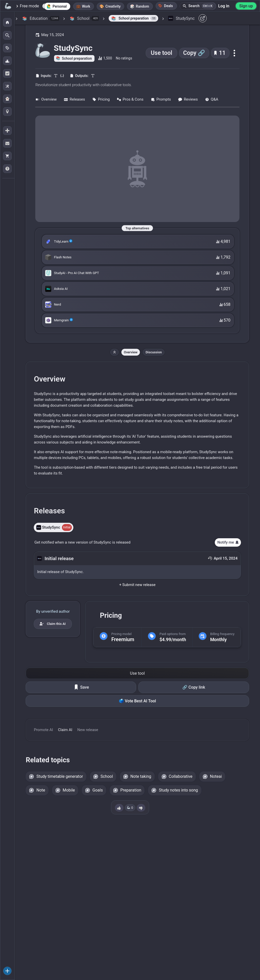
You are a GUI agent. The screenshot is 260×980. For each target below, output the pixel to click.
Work (86, 6)
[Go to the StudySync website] (137, 169)
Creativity (113, 6)
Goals (98, 790)
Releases (74, 99)
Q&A (212, 99)
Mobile (69, 790)
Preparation (131, 790)
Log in (224, 6)
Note (41, 790)
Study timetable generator (60, 776)
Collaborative (181, 776)
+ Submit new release (137, 585)
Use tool (161, 53)
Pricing (101, 99)
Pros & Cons (130, 99)
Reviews (188, 99)
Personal (60, 6)
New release (88, 730)
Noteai (216, 776)
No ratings (124, 58)
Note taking (141, 776)
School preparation (77, 58)
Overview (46, 99)
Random (142, 6)
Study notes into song (178, 790)
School (107, 776)
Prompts (161, 99)
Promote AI (43, 730)
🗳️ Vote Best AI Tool (137, 701)
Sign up (246, 6)
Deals (166, 6)
